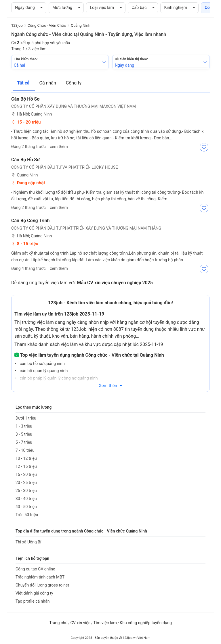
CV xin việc (80, 623)
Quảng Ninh (24, 175)
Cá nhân (48, 83)
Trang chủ (58, 623)
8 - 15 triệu (25, 244)
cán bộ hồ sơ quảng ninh (42, 364)
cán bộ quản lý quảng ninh (43, 371)
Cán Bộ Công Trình (30, 221)
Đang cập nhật (28, 183)
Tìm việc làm (105, 623)
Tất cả (24, 83)
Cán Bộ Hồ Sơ (25, 99)
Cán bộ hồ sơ (25, 160)
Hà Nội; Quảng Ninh (32, 114)
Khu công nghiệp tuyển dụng (146, 623)
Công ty (74, 83)
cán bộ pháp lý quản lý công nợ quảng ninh (58, 378)
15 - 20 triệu (26, 122)
